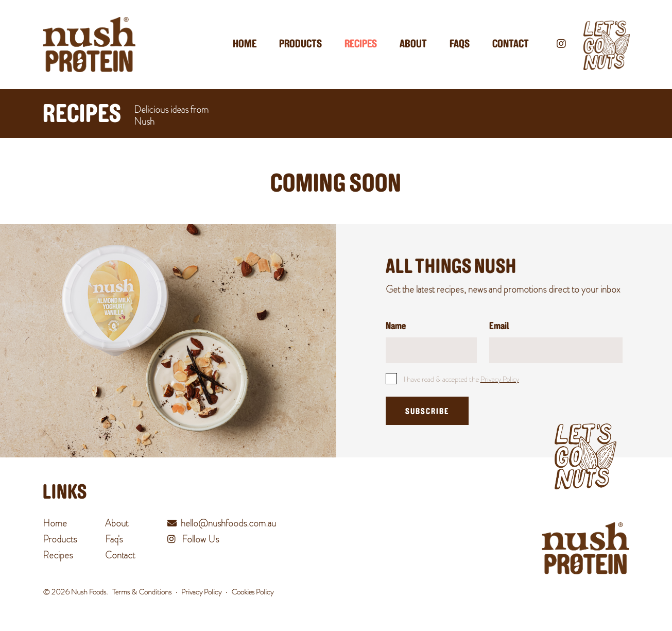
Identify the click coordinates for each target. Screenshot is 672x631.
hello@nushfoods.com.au (228, 523)
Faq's (114, 539)
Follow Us (193, 539)
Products (300, 45)
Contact (511, 45)
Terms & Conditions (142, 592)
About (413, 45)
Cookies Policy (252, 592)
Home (245, 45)
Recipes (361, 45)
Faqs (460, 45)
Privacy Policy (500, 379)
